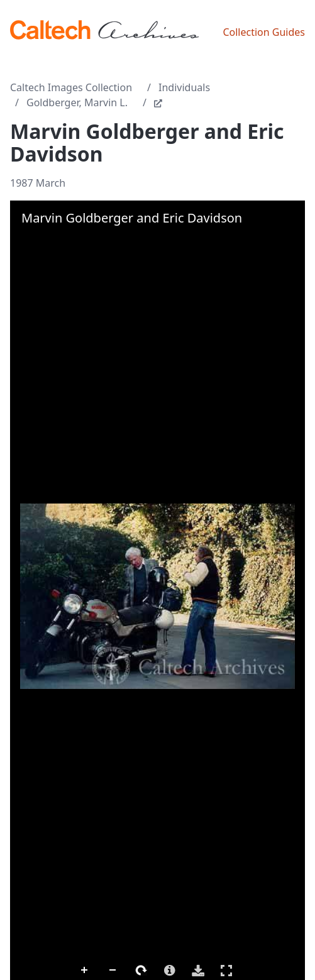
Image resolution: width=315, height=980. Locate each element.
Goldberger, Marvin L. (77, 102)
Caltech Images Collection (71, 87)
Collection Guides (264, 32)
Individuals (184, 87)
